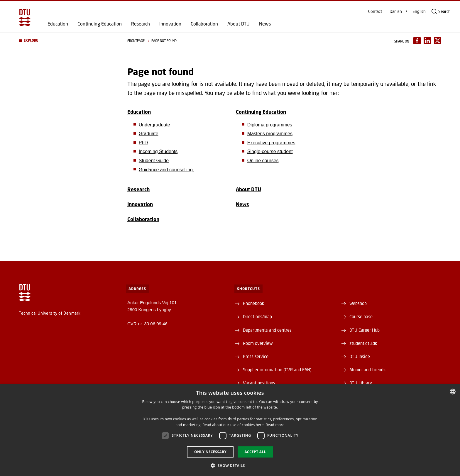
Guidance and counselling (166, 170)
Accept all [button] (255, 452)
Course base (361, 316)
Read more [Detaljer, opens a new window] (275, 425)
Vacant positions (259, 383)
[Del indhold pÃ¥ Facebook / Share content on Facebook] (417, 41)
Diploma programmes (270, 125)
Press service (256, 356)
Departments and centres (267, 330)
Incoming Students (158, 151)
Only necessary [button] (210, 452)
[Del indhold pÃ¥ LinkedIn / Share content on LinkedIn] (427, 41)
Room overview (258, 343)
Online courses (263, 161)
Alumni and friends (367, 370)
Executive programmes (271, 143)
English (419, 11)
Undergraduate (154, 125)
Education (58, 24)
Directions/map (257, 316)
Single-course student (270, 151)
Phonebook (253, 303)
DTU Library (361, 383)
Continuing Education (100, 24)
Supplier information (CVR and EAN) (277, 370)
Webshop (358, 303)
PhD (143, 143)
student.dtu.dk (363, 343)
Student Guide (154, 161)
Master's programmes (270, 134)
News (265, 24)
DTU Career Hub (365, 330)
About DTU (239, 24)
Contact (375, 11)
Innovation (170, 24)
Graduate (149, 134)
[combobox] (453, 392)
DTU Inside (360, 356)
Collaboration (204, 24)
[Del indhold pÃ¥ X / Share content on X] (438, 41)
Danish (396, 11)
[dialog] (230, 430)
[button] (67, 41)
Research (141, 24)
